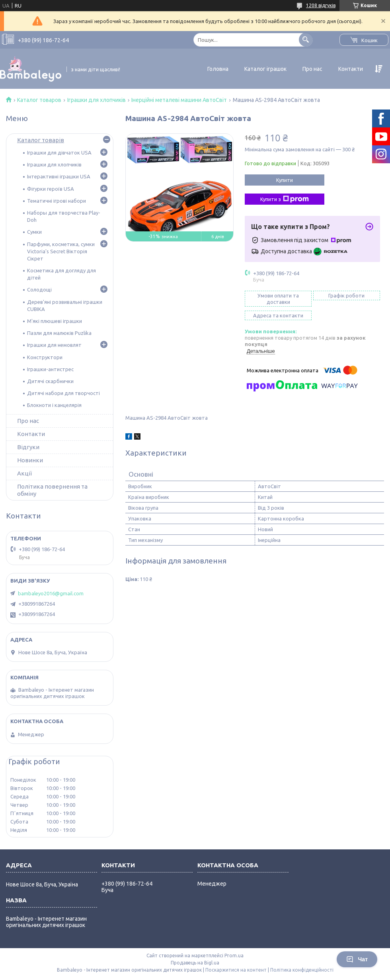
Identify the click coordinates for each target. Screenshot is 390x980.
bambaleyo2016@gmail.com (51, 593)
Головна (218, 69)
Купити (285, 180)
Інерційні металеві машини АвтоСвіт (179, 100)
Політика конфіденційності (302, 970)
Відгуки (28, 447)
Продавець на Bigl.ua (195, 963)
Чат (357, 959)
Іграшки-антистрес (50, 369)
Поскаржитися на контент (236, 970)
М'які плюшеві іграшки (55, 321)
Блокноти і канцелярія (54, 405)
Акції (24, 473)
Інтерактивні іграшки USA (59, 176)
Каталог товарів (41, 140)
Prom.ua (234, 956)
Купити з (285, 199)
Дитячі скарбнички (50, 381)
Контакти (351, 69)
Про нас (312, 69)
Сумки (34, 232)
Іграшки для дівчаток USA (59, 153)
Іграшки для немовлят (54, 345)
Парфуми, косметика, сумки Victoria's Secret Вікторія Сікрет (61, 251)
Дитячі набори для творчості (63, 393)
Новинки (30, 460)
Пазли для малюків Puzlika (59, 333)
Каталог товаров (39, 100)
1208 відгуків (321, 5)
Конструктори (45, 357)
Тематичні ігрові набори (57, 201)
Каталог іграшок (265, 69)
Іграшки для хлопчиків (97, 100)
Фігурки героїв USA (51, 189)
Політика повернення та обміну (52, 490)
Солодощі (39, 290)
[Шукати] (306, 40)
